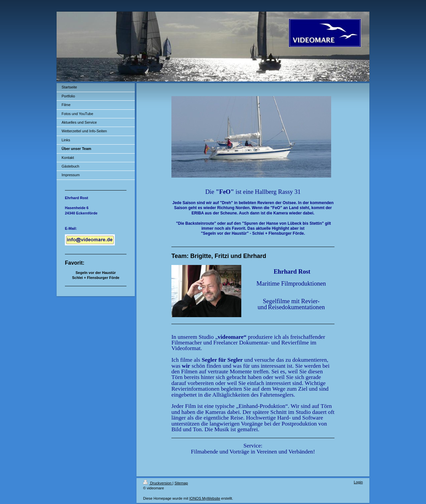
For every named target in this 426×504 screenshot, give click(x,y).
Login (358, 482)
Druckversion (158, 483)
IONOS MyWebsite (205, 498)
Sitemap (181, 483)
